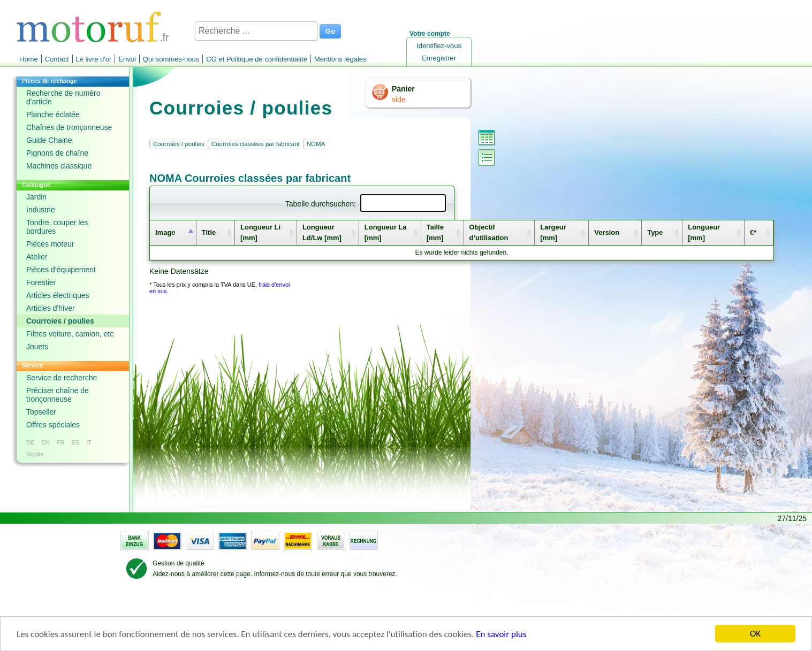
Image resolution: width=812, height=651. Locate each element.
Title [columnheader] (209, 232)
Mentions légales (340, 59)
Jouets (37, 347)
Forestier (41, 282)
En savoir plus (501, 635)
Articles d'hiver (51, 308)
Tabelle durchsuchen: (366, 204)
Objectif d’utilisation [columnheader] (489, 232)
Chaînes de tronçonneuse (69, 127)
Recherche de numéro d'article (63, 97)
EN (45, 442)
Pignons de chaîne (57, 153)
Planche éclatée (53, 114)
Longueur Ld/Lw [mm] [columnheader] (322, 232)
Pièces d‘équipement (61, 270)
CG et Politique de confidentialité (257, 59)
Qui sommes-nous (171, 59)
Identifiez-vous (439, 46)
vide (399, 99)
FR (61, 442)
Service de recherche (62, 378)
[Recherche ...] (256, 31)
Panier (403, 89)
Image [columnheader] (165, 232)
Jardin (36, 197)
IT (89, 442)
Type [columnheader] (655, 232)
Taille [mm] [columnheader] (435, 232)
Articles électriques (58, 295)
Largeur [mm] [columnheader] (553, 232)
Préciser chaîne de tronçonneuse (58, 395)
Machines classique (59, 166)
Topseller (41, 412)
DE (30, 442)
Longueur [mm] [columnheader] (704, 232)
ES (75, 442)
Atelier (37, 257)
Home (29, 59)
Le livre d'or (94, 59)
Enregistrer (439, 58)
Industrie (41, 210)
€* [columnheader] (753, 232)
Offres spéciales (53, 425)
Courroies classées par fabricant (256, 144)
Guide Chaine (49, 140)
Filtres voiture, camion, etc (70, 334)
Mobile (35, 454)
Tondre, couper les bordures (57, 227)
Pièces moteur (50, 244)
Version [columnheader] (607, 232)
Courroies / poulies (60, 321)
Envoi (127, 59)
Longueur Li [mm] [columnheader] (260, 232)
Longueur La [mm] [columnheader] (386, 232)
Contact (57, 59)
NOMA (316, 144)
